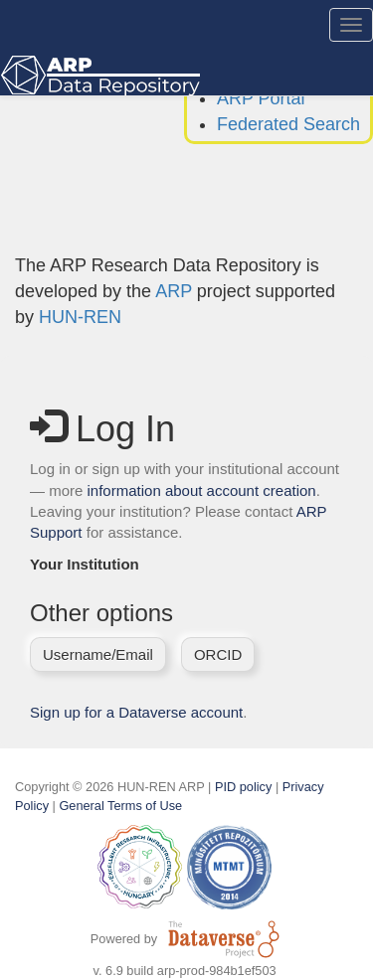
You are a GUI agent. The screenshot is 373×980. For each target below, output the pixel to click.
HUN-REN (80, 317)
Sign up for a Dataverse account (136, 712)
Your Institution (85, 564)
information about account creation (202, 490)
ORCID (218, 654)
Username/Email (98, 654)
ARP (174, 291)
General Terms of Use (120, 806)
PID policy (243, 787)
